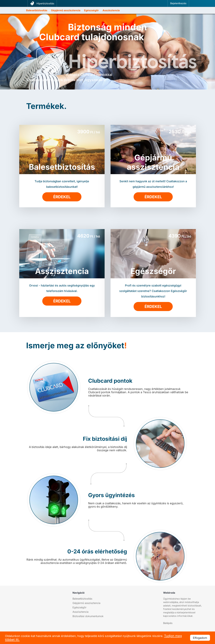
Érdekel (62, 197)
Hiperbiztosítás (42, 3)
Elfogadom (200, 638)
